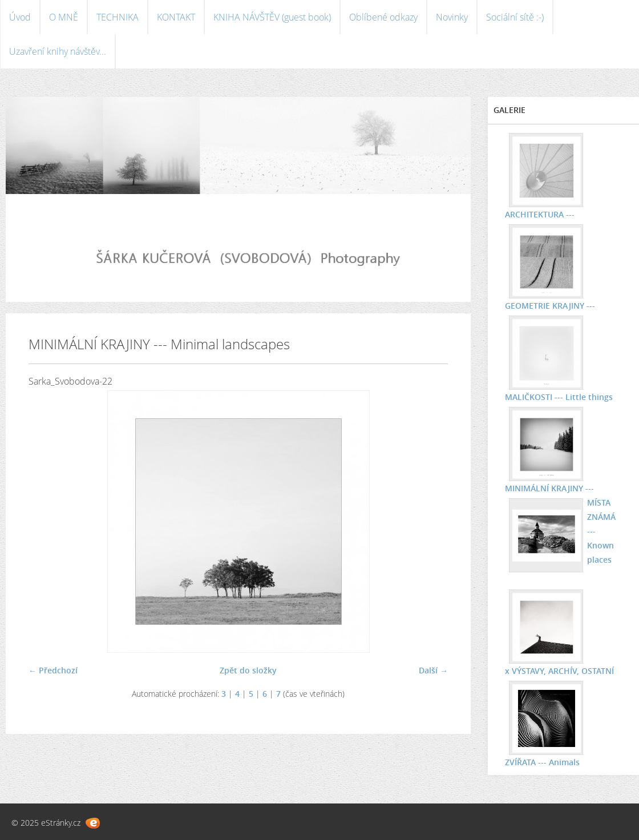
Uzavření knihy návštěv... (58, 51)
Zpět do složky (248, 670)
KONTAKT (176, 17)
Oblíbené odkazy (383, 17)
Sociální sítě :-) (515, 17)
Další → (433, 670)
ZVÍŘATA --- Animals (542, 762)
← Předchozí (53, 670)
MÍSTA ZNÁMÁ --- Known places (601, 531)
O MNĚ (64, 17)
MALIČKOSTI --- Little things (559, 397)
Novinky (452, 17)
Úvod (20, 17)
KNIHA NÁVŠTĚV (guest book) (272, 17)
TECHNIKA (118, 17)
